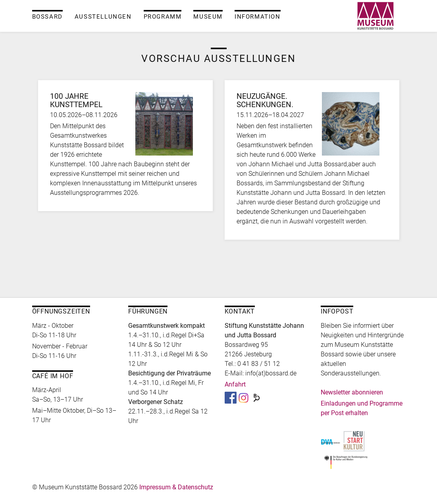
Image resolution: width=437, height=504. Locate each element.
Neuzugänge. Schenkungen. (265, 101)
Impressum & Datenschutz (176, 487)
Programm (163, 17)
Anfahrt (235, 384)
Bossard (47, 17)
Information (258, 17)
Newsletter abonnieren (352, 392)
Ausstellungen (103, 17)
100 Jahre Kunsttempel (76, 101)
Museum (208, 17)
